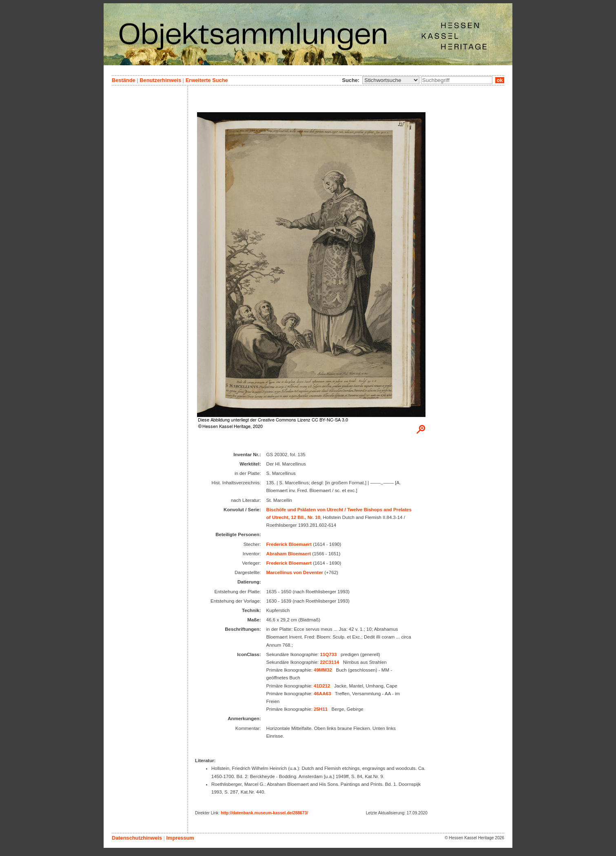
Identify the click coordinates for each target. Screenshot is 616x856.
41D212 (322, 686)
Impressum (180, 838)
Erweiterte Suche (207, 80)
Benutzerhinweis (160, 80)
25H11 (321, 709)
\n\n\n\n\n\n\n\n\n (391, 80)
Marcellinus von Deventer (295, 572)
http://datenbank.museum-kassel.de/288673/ (264, 813)
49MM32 (323, 670)
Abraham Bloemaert (289, 554)
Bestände (124, 80)
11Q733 (328, 654)
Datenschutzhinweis (137, 838)
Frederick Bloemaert (289, 544)
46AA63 (322, 694)
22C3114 (329, 662)
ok (500, 80)
